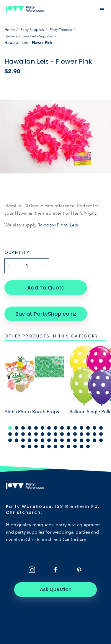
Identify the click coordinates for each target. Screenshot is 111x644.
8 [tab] (56, 428)
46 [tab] (23, 446)
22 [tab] (49, 434)
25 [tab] (68, 434)
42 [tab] (81, 440)
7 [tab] (49, 428)
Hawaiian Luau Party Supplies (29, 36)
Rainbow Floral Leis (58, 225)
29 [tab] (94, 434)
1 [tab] (10, 428)
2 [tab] (17, 428)
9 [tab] (62, 428)
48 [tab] (36, 446)
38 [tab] (56, 440)
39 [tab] (62, 440)
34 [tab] (30, 440)
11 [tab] (75, 428)
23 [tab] (56, 434)
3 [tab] (23, 428)
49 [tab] (43, 446)
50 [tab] (49, 446)
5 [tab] (36, 428)
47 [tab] (30, 446)
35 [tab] (36, 440)
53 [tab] (68, 446)
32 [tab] (17, 440)
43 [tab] (88, 440)
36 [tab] (43, 440)
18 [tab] (23, 434)
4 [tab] (30, 428)
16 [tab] (10, 434)
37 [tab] (49, 440)
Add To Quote (46, 288)
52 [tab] (62, 446)
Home (10, 30)
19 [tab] (30, 434)
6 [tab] (43, 428)
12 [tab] (81, 428)
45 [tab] (101, 440)
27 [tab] (81, 434)
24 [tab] (62, 434)
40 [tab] (68, 440)
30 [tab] (101, 434)
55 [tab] (81, 446)
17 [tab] (17, 434)
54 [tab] (75, 446)
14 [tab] (94, 428)
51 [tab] (56, 446)
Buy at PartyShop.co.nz (46, 314)
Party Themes (61, 30)
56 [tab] (88, 446)
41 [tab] (75, 440)
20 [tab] (36, 434)
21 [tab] (43, 434)
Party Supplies (32, 30)
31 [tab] (10, 440)
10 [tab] (68, 428)
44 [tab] (94, 440)
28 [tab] (88, 434)
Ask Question (56, 589)
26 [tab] (75, 434)
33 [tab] (23, 440)
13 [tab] (88, 428)
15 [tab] (101, 428)
